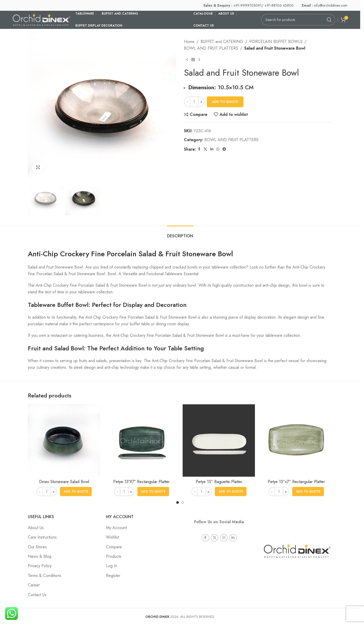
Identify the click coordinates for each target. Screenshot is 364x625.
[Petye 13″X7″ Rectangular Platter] (141, 440)
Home (189, 42)
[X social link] (205, 149)
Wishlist (113, 537)
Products (114, 556)
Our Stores (37, 547)
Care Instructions (42, 537)
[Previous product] (187, 60)
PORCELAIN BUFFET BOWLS (276, 42)
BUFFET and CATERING (222, 42)
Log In (111, 566)
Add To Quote (225, 102)
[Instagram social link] (224, 531)
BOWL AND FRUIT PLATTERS (211, 48)
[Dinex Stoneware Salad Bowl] (64, 440)
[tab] (180, 233)
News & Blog (40, 556)
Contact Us (37, 595)
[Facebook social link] (199, 149)
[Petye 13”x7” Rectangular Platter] (296, 440)
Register (113, 576)
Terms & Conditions (45, 576)
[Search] (298, 20)
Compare (114, 547)
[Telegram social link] (224, 149)
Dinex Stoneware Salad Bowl (64, 482)
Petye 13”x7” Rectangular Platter (296, 482)
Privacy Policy (40, 566)
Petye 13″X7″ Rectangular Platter (141, 482)
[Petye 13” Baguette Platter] (219, 440)
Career (34, 585)
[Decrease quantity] (187, 102)
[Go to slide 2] (183, 503)
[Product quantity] (194, 102)
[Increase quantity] (201, 102)
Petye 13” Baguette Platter (219, 482)
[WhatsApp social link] (218, 149)
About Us (36, 528)
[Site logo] (42, 19)
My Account (116, 528)
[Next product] (199, 60)
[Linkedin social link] (212, 149)
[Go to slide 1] (178, 503)
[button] (76, 492)
